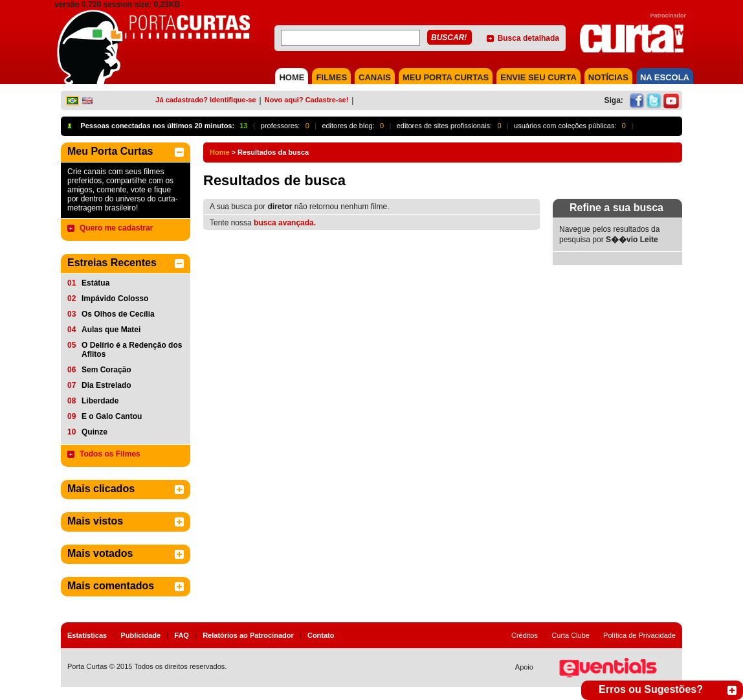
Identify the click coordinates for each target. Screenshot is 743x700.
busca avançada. (285, 223)
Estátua (95, 283)
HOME (292, 77)
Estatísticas (87, 635)
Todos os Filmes (110, 454)
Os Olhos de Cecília (118, 314)
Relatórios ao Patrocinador (248, 635)
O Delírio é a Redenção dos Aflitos (132, 350)
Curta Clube (571, 635)
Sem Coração (106, 370)
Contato (321, 635)
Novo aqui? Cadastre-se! (307, 100)
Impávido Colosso (115, 299)
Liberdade (100, 401)
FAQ (182, 635)
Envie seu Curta (538, 77)
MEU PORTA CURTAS (446, 77)
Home (220, 152)
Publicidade (140, 635)
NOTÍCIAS (608, 77)
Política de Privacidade (639, 635)
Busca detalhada (528, 38)
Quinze (94, 432)
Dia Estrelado (106, 385)
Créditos (525, 635)
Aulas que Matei (111, 330)
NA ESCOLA (665, 77)
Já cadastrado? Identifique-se (205, 100)
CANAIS (375, 77)
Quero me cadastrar (116, 228)
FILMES (331, 77)
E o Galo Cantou (112, 416)
